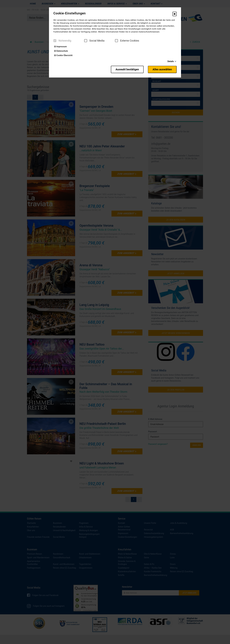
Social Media (94, 41)
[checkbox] (55, 41)
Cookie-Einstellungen (70, 13)
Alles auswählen (162, 69)
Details (171, 61)
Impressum (60, 47)
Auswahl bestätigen (127, 69)
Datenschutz (61, 51)
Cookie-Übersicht (63, 55)
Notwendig (62, 41)
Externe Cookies (127, 41)
